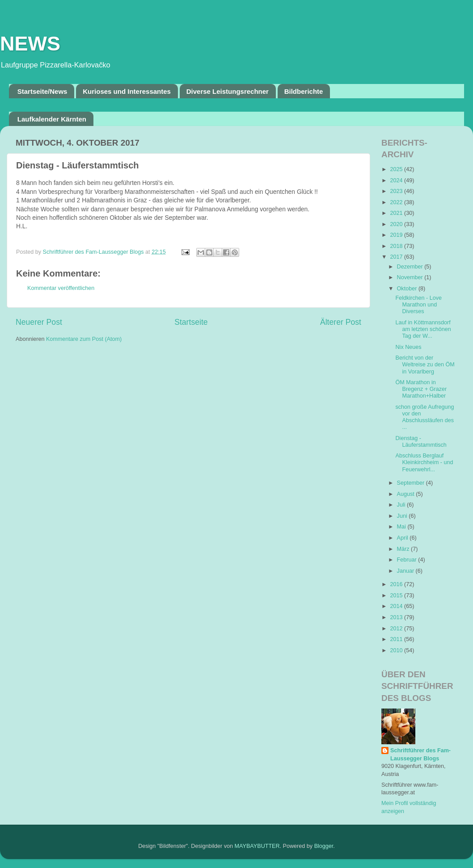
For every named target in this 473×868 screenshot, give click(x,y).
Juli (402, 505)
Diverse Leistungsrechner (228, 91)
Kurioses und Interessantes (127, 91)
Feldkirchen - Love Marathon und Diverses (418, 305)
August (407, 494)
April (403, 538)
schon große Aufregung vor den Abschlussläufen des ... (424, 417)
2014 (397, 606)
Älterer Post (341, 322)
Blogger (324, 846)
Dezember (411, 267)
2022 (397, 202)
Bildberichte (304, 91)
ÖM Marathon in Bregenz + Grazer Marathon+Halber (421, 389)
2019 (397, 235)
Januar (406, 571)
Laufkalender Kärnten (52, 119)
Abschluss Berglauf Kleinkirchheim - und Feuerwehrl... (424, 462)
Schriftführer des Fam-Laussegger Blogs (420, 755)
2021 (397, 213)
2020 (397, 224)
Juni (403, 516)
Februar (408, 560)
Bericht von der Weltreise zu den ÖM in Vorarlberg (425, 365)
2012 (397, 629)
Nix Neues (408, 347)
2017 (397, 257)
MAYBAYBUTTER (257, 846)
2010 (397, 650)
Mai (402, 527)
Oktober (408, 289)
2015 (397, 595)
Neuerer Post (39, 322)
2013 (397, 617)
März (404, 549)
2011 (397, 639)
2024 (397, 180)
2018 (397, 246)
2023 (397, 191)
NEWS (30, 44)
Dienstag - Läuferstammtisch (421, 442)
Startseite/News (42, 91)
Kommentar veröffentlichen (61, 288)
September (412, 483)
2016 (397, 584)
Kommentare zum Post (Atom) (84, 339)
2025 (397, 169)
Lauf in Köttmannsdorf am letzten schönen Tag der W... (423, 329)
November (411, 277)
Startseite (191, 322)
